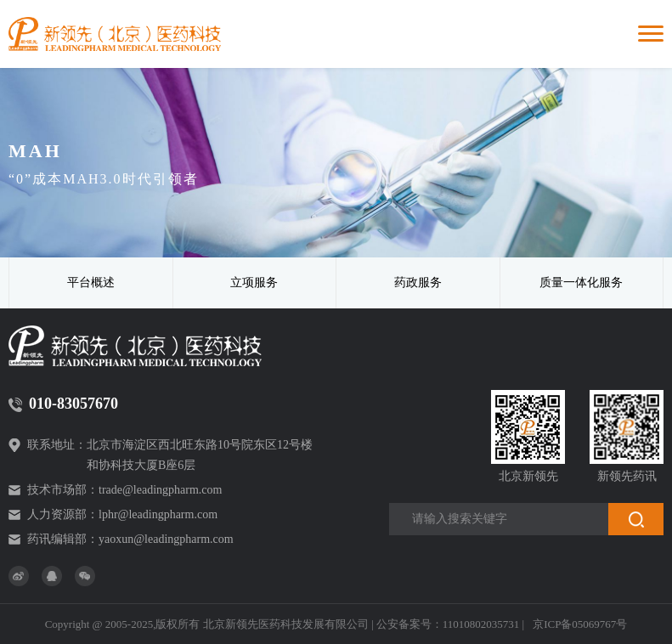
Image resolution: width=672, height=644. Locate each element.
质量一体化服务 (581, 282)
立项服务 (254, 282)
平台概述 (91, 282)
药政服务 (418, 282)
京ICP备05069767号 (580, 624)
